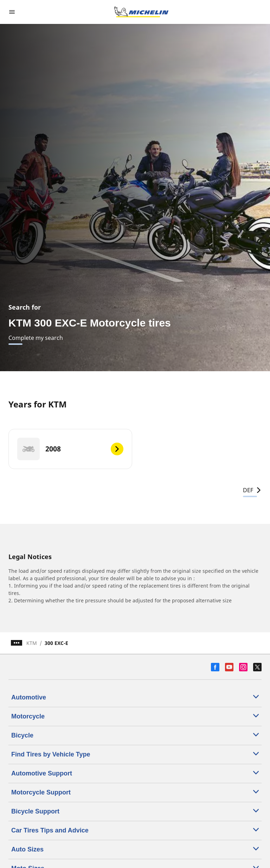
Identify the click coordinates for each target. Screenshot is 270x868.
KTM (32, 643)
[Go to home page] (141, 12)
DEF (252, 490)
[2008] (70, 449)
